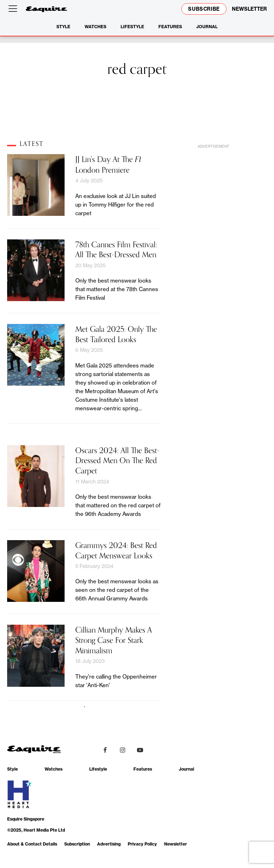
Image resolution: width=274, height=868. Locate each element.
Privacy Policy (142, 844)
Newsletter (176, 844)
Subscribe (204, 9)
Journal (207, 27)
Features (170, 27)
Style (63, 27)
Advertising (109, 844)
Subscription (77, 844)
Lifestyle (132, 27)
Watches (95, 27)
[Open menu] (14, 9)
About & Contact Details (32, 844)
